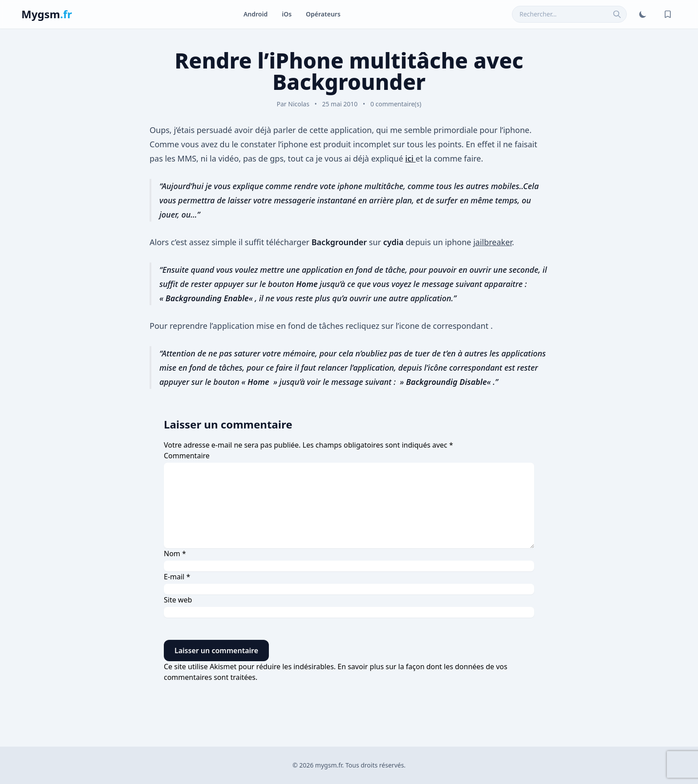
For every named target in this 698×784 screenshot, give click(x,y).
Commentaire (187, 456)
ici (410, 158)
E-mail (177, 577)
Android (256, 14)
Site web (178, 600)
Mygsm (47, 14)
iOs (287, 14)
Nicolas (299, 104)
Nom (175, 554)
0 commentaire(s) (396, 104)
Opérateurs (323, 14)
